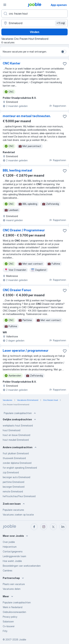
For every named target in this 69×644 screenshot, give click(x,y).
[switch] (64, 52)
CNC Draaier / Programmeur (24, 230)
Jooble (23, 639)
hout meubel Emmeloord (16, 440)
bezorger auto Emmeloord (16, 477)
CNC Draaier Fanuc (17, 290)
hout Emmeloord (12, 430)
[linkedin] (63, 527)
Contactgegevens (13, 551)
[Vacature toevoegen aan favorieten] (65, 64)
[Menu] (5, 5)
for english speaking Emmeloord (20, 468)
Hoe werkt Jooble (12, 561)
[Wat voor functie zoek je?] (34, 14)
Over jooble (9, 542)
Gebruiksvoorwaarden (14, 612)
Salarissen (8, 621)
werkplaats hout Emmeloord (18, 426)
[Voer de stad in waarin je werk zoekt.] (34, 23)
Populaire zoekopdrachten (20, 413)
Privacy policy (10, 617)
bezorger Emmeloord (14, 487)
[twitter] (53, 527)
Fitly (5, 631)
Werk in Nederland (13, 607)
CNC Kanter (12, 63)
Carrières (8, 570)
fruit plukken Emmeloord (16, 453)
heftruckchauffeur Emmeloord (19, 496)
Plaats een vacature (14, 584)
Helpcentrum (10, 547)
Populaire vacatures (13, 510)
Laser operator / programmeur (26, 351)
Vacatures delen (12, 589)
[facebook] (34, 527)
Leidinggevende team (14, 556)
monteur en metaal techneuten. (27, 116)
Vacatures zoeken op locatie (18, 515)
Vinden (35, 32)
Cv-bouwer (9, 626)
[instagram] (44, 527)
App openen (59, 5)
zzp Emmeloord (11, 472)
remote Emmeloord (13, 491)
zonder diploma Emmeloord (17, 463)
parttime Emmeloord (13, 482)
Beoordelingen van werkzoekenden (22, 566)
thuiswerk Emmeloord (14, 458)
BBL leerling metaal (17, 170)
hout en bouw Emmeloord (16, 435)
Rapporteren (58, 106)
